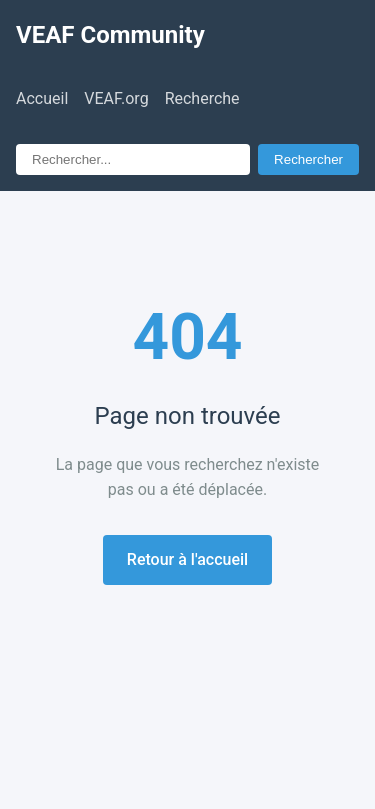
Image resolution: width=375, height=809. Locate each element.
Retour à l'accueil (187, 559)
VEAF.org (116, 98)
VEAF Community (110, 35)
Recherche (202, 98)
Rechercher (308, 159)
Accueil (42, 98)
